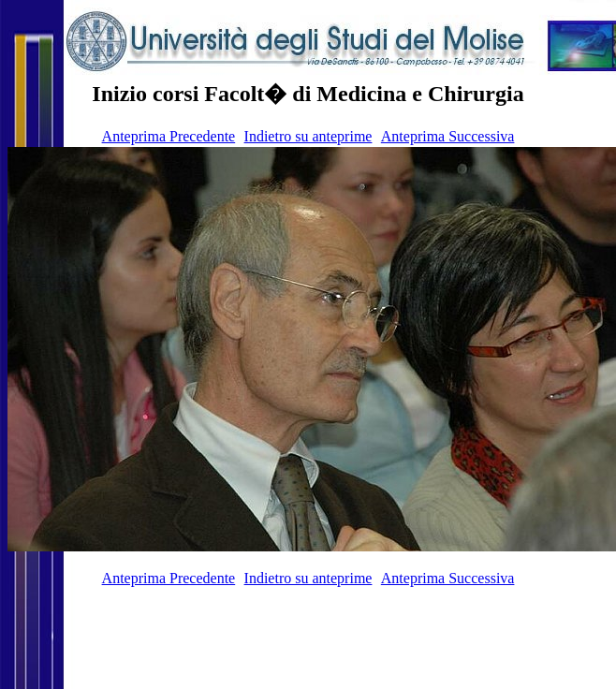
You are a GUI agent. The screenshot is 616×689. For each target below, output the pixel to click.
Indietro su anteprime (308, 136)
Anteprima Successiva (448, 136)
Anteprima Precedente (169, 136)
